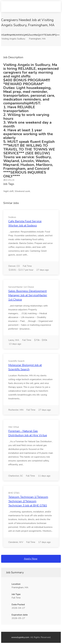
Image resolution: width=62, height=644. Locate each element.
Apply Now (31, 559)
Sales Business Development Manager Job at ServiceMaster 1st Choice (28, 295)
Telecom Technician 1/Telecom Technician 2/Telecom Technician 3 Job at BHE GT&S (28, 501)
